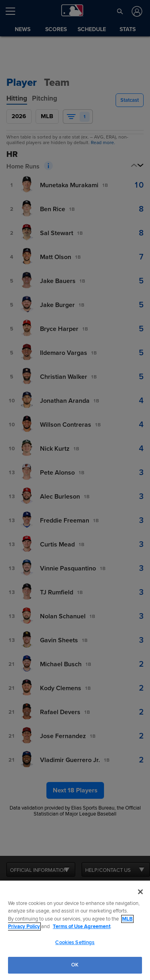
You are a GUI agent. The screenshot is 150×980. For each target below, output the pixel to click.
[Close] (140, 892)
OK (75, 965)
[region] (75, 930)
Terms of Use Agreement (82, 927)
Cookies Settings (75, 942)
